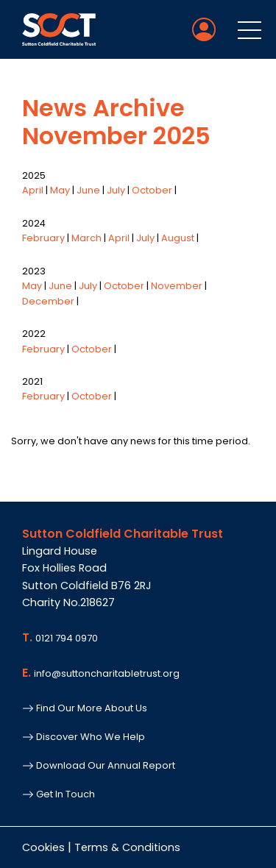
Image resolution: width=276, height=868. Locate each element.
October (152, 190)
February (43, 238)
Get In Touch (59, 794)
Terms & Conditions (127, 847)
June (88, 190)
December (48, 301)
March (86, 238)
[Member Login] (204, 29)
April (33, 190)
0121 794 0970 (67, 638)
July (116, 190)
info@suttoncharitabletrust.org (107, 673)
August (178, 238)
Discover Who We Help (84, 737)
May (60, 190)
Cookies (43, 847)
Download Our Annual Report (99, 765)
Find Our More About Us (85, 708)
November (177, 286)
